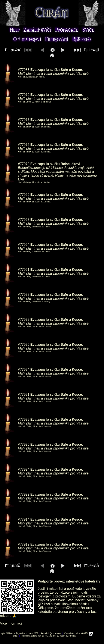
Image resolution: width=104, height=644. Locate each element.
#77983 (24, 70)
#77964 (24, 245)
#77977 (24, 120)
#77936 (24, 345)
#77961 (24, 270)
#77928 (24, 419)
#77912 (24, 544)
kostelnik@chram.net (51, 633)
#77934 (24, 370)
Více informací (11, 623)
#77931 (24, 394)
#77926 (24, 444)
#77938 (24, 320)
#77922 (24, 494)
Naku (11, 633)
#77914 (24, 519)
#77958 (24, 295)
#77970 (24, 164)
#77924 (24, 469)
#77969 (24, 195)
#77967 (24, 220)
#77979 (24, 95)
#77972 (24, 145)
